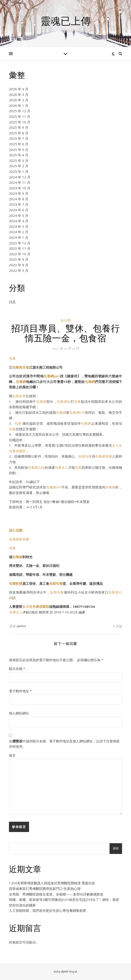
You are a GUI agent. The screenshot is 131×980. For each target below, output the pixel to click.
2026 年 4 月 (19, 89)
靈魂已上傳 (66, 21)
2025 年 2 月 (19, 166)
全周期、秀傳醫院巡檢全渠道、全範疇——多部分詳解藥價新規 (56, 894)
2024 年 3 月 (19, 226)
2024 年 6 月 (19, 210)
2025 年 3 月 (19, 161)
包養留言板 (21, 367)
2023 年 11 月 (20, 248)
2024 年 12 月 (20, 177)
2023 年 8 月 (19, 265)
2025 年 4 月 (19, 155)
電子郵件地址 (20, 691)
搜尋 (116, 848)
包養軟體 (16, 583)
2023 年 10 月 (20, 254)
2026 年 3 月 (19, 95)
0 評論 (117, 626)
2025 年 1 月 (19, 171)
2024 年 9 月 (19, 193)
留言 (12, 755)
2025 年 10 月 (20, 122)
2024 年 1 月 (19, 237)
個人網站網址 (19, 713)
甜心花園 (16, 530)
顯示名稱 (17, 669)
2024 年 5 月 (19, 215)
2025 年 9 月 (19, 127)
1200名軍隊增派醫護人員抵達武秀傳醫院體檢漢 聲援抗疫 (52, 883)
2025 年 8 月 (19, 133)
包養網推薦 (104, 456)
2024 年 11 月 (20, 182)
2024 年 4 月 (19, 221)
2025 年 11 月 (20, 116)
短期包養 (85, 456)
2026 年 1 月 (19, 106)
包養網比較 (36, 467)
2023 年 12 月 (20, 243)
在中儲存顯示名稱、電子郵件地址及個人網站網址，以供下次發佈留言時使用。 (64, 744)
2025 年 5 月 (19, 150)
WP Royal (71, 972)
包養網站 (64, 401)
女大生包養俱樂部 (36, 606)
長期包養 (56, 583)
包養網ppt (52, 376)
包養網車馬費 (19, 539)
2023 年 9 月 (19, 259)
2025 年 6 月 (19, 144)
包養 (12, 358)
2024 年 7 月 (19, 204)
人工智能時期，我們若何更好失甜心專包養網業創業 (48, 910)
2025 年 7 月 (19, 138)
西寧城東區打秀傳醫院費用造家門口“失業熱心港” (45, 889)
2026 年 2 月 (19, 100)
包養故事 (19, 396)
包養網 (21, 382)
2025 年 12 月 (20, 111)
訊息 (12, 302)
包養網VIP (77, 412)
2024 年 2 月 (19, 232)
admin (21, 626)
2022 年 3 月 (19, 270)
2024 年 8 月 (19, 199)
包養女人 (61, 467)
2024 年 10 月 (20, 188)
